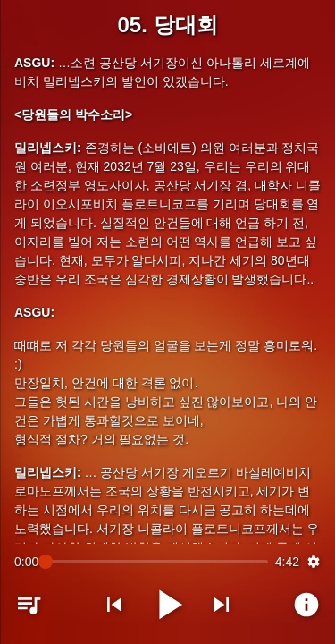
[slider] (157, 562)
